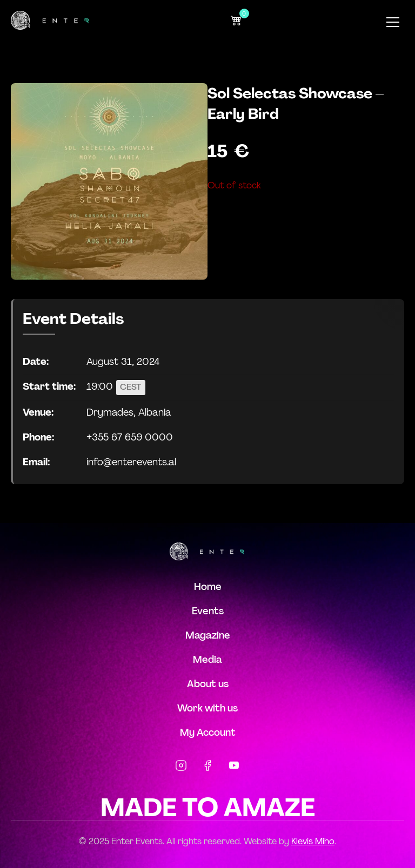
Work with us (207, 708)
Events (208, 611)
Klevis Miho (313, 841)
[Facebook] (207, 768)
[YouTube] (234, 768)
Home (208, 587)
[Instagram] (181, 768)
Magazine (208, 635)
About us (208, 684)
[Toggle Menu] (393, 22)
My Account (208, 733)
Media (207, 660)
